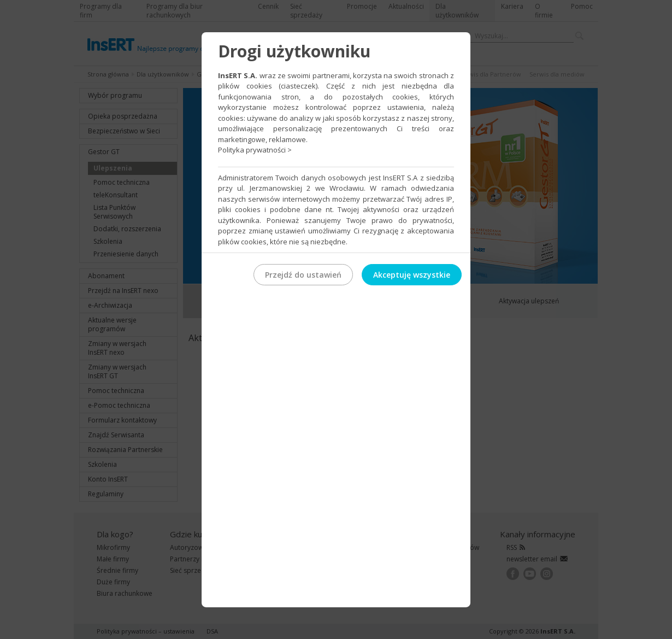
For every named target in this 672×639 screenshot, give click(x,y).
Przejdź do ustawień (303, 275)
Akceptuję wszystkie (412, 275)
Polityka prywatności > (255, 150)
